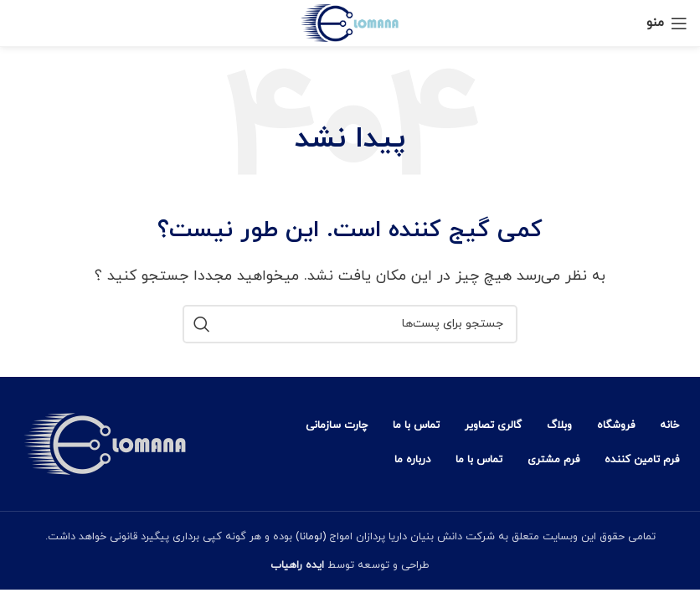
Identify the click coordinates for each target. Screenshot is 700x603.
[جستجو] (350, 324)
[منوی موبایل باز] (667, 23)
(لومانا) (309, 537)
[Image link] (105, 442)
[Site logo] (350, 22)
